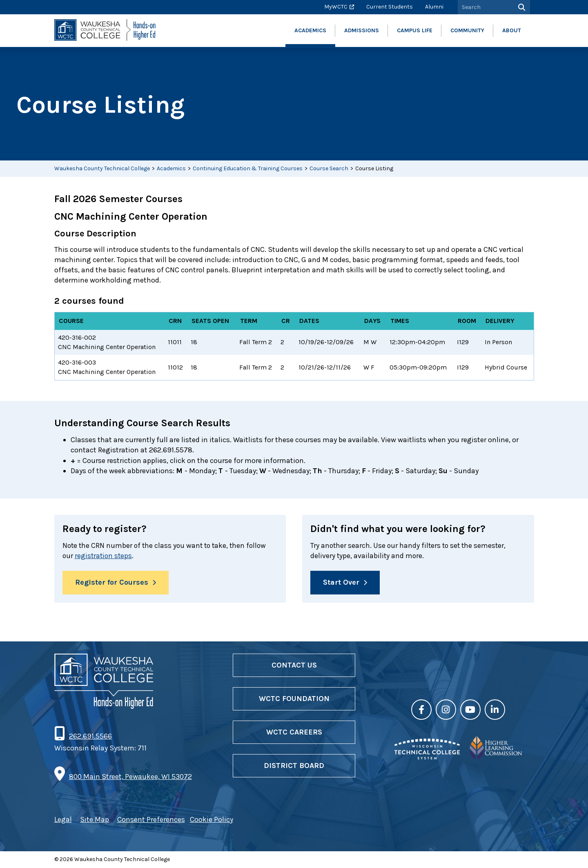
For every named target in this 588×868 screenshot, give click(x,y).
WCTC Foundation (294, 699)
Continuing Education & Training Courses (248, 168)
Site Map (95, 820)
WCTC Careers (294, 732)
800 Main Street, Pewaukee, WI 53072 (130, 777)
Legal (63, 820)
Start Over (341, 583)
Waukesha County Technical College (102, 168)
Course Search (329, 168)
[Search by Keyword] (485, 7)
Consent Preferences (151, 820)
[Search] (521, 7)
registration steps (105, 556)
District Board (294, 766)
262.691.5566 (90, 737)
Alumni (434, 7)
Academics (171, 168)
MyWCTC (336, 7)
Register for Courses (112, 583)
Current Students (390, 7)
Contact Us (294, 665)
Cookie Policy (212, 820)
